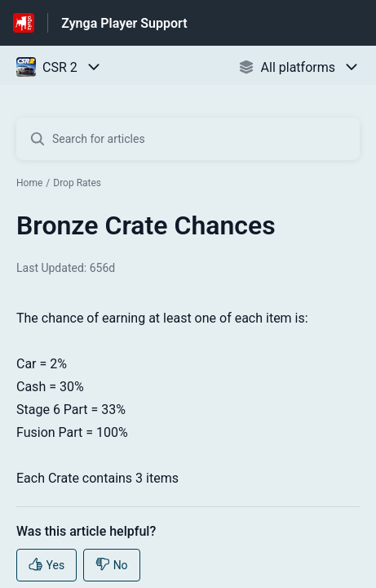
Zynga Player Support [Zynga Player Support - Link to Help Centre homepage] (124, 23)
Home (29, 183)
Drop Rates (77, 183)
